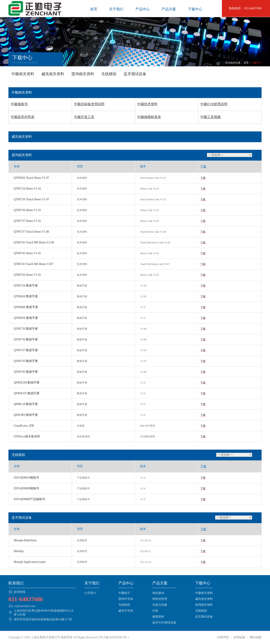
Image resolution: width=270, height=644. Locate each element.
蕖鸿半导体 (126, 599)
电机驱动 (158, 593)
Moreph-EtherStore (25, 540)
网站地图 (255, 637)
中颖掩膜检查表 (149, 117)
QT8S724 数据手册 (26, 286)
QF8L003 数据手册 (26, 415)
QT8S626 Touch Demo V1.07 (31, 178)
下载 (203, 178)
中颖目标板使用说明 (89, 104)
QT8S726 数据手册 (26, 329)
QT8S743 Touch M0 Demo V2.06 (34, 242)
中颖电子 (124, 593)
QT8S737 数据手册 (26, 350)
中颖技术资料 (147, 104)
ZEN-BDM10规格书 (26, 478)
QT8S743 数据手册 (26, 361)
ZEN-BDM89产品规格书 (29, 499)
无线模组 (109, 74)
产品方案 (169, 9)
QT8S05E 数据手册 (26, 318)
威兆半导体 (126, 611)
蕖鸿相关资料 (83, 74)
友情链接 (239, 637)
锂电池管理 (160, 599)
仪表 (155, 611)
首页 (94, 9)
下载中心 (195, 9)
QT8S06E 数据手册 (26, 307)
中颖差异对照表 (23, 117)
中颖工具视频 (211, 117)
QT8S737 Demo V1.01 (27, 221)
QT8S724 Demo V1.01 (27, 189)
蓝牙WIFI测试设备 (164, 623)
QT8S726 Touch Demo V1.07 (31, 199)
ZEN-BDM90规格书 (26, 488)
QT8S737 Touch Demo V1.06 (31, 232)
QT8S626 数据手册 (26, 296)
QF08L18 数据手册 (26, 404)
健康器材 (158, 617)
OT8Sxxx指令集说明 (27, 436)
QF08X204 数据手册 (27, 383)
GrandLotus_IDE (24, 426)
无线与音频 (160, 605)
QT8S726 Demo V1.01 (27, 275)
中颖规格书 (19, 104)
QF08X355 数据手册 (27, 393)
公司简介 (90, 593)
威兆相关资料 (53, 74)
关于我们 (116, 9)
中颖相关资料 (23, 74)
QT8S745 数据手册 (26, 372)
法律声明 (223, 637)
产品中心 (143, 9)
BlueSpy (19, 551)
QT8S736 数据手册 (26, 339)
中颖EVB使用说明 (214, 104)
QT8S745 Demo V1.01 (27, 253)
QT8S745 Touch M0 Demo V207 (34, 264)
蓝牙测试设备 (135, 74)
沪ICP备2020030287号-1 (114, 637)
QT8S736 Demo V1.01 (27, 210)
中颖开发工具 (84, 117)
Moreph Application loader (30, 562)
